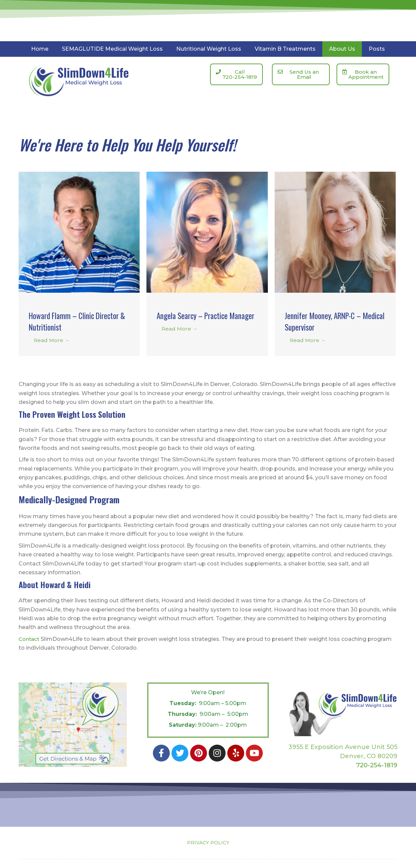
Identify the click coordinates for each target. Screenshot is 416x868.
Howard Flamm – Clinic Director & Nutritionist (66, 321)
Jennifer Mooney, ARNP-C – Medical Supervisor (328, 321)
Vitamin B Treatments (285, 49)
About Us (342, 49)
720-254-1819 (377, 765)
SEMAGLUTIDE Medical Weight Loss (112, 49)
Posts (377, 49)
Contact (30, 639)
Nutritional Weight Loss (209, 49)
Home (40, 49)
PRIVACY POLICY (208, 843)
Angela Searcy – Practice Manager (197, 321)
